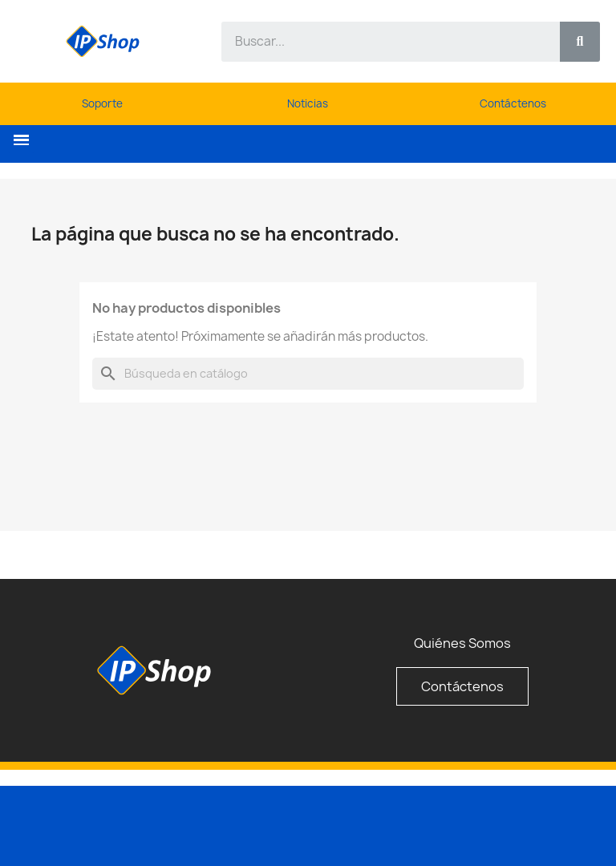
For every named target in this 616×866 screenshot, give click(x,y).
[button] (21, 140)
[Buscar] (308, 374)
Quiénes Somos (462, 643)
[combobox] (381, 42)
